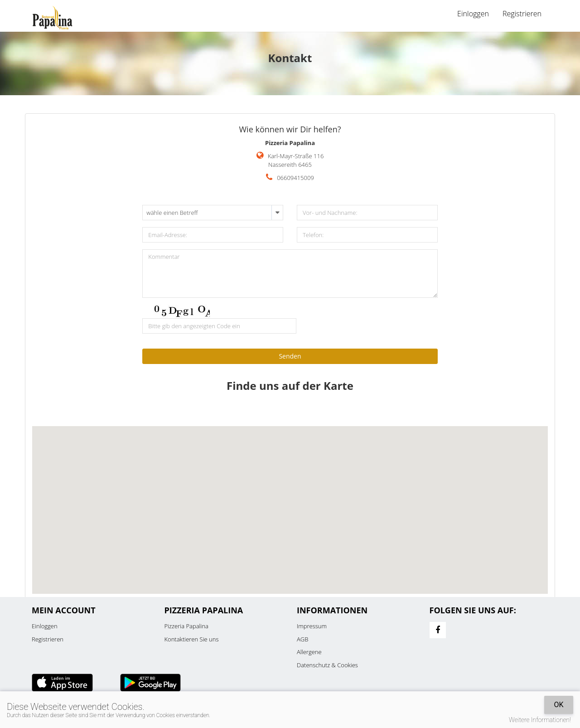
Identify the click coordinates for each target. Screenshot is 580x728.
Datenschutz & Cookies (327, 665)
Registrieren (522, 14)
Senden (290, 356)
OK (558, 705)
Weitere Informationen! (540, 720)
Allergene (309, 652)
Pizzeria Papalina (187, 626)
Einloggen (473, 14)
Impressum (312, 626)
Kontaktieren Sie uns (192, 639)
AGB (302, 639)
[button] (290, 502)
